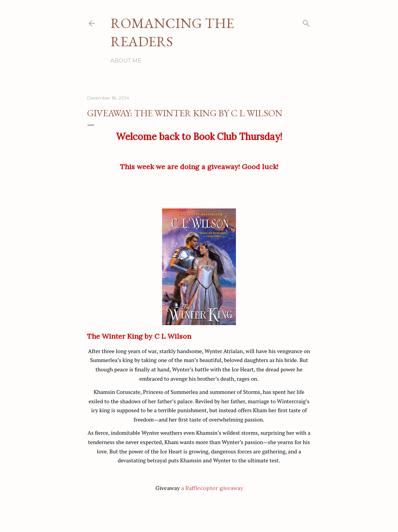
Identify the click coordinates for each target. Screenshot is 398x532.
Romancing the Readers (172, 32)
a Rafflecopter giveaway (212, 488)
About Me (126, 61)
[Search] (306, 22)
